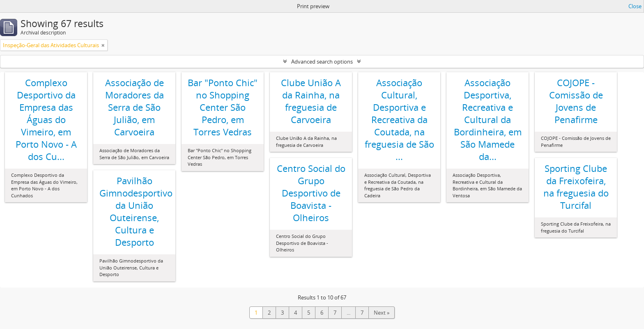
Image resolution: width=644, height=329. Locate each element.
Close (635, 6)
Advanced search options (322, 62)
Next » (382, 313)
